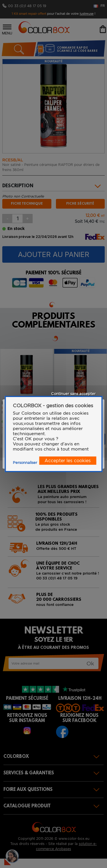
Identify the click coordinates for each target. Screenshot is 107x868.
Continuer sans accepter (73, 394)
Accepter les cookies (68, 461)
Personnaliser (25, 463)
